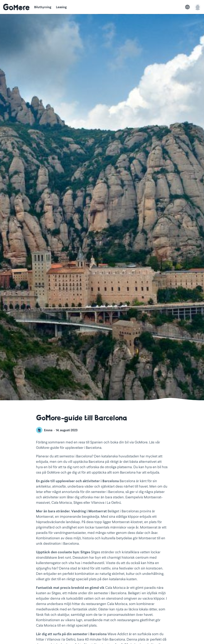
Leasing (61, 7)
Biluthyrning (43, 7)
